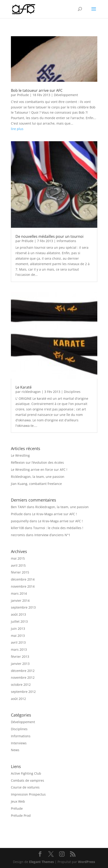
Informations (66, 241)
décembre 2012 (23, 671)
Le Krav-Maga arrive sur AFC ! (54, 514)
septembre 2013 (23, 607)
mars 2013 (19, 649)
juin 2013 (18, 629)
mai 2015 (18, 558)
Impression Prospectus (28, 794)
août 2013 (18, 614)
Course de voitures (25, 787)
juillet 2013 (19, 621)
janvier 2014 (20, 600)
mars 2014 (19, 593)
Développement (66, 95)
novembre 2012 (23, 677)
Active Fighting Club (26, 773)
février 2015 (20, 572)
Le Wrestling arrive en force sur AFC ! (39, 470)
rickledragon (31, 392)
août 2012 (18, 699)
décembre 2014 (23, 579)
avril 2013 (18, 642)
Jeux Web (18, 801)
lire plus (17, 129)
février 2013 (20, 657)
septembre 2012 (23, 692)
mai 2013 (18, 636)
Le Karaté (24, 387)
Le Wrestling (20, 455)
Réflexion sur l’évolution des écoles (37, 462)
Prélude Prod (21, 816)
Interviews (19, 743)
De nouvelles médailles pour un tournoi (49, 236)
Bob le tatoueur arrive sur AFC (37, 90)
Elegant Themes (41, 862)
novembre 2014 (23, 586)
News (15, 750)
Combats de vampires (28, 780)
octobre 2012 (21, 685)
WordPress (87, 862)
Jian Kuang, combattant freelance (36, 484)
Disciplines (72, 392)
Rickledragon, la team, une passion (38, 477)
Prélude (23, 95)
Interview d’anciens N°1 (52, 535)
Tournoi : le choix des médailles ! (58, 528)
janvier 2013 (20, 664)
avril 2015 (18, 565)
